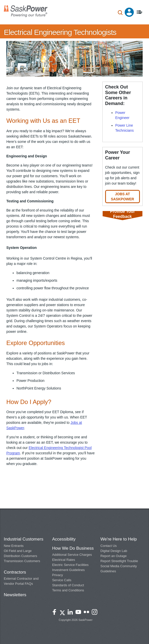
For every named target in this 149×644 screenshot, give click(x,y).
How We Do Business (73, 548)
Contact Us (108, 546)
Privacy (58, 575)
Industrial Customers (24, 539)
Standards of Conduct (68, 585)
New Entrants (14, 546)
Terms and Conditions (68, 590)
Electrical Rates (64, 560)
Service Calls (62, 580)
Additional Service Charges (72, 555)
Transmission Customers (22, 561)
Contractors (15, 572)
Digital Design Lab (114, 551)
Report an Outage (113, 556)
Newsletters (15, 595)
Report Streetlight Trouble (119, 561)
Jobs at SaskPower (122, 197)
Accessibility (64, 539)
